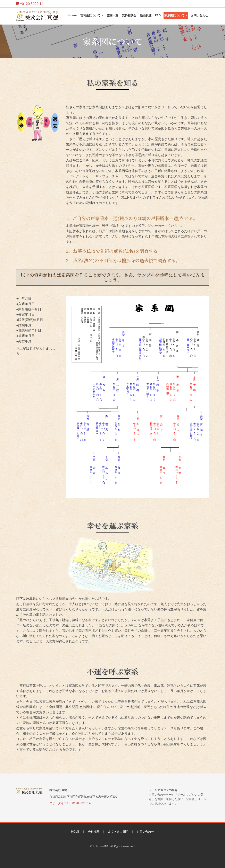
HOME (75, 831)
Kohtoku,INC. (101, 846)
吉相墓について (92, 15)
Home (72, 15)
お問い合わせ (199, 15)
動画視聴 (146, 15)
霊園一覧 (112, 15)
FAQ (158, 15)
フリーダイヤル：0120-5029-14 (70, 803)
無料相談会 (129, 15)
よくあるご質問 (118, 831)
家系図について (176, 15)
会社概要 (94, 831)
